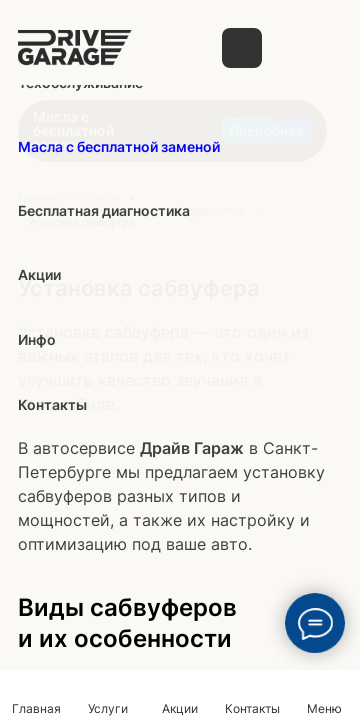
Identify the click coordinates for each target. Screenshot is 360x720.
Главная (36, 708)
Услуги (108, 708)
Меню (324, 708)
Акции (180, 708)
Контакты (252, 708)
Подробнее (267, 131)
